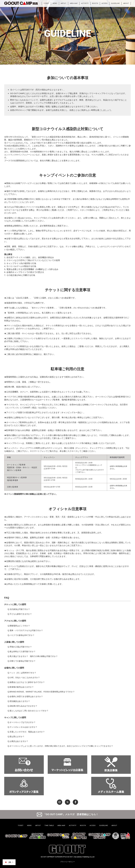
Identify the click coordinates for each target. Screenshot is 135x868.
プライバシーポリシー (67, 862)
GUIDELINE (115, 3)
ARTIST (64, 3)
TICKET (46, 3)
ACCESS (105, 3)
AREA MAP (74, 3)
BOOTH (95, 3)
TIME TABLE (49, 826)
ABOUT (126, 3)
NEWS (55, 3)
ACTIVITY (85, 3)
